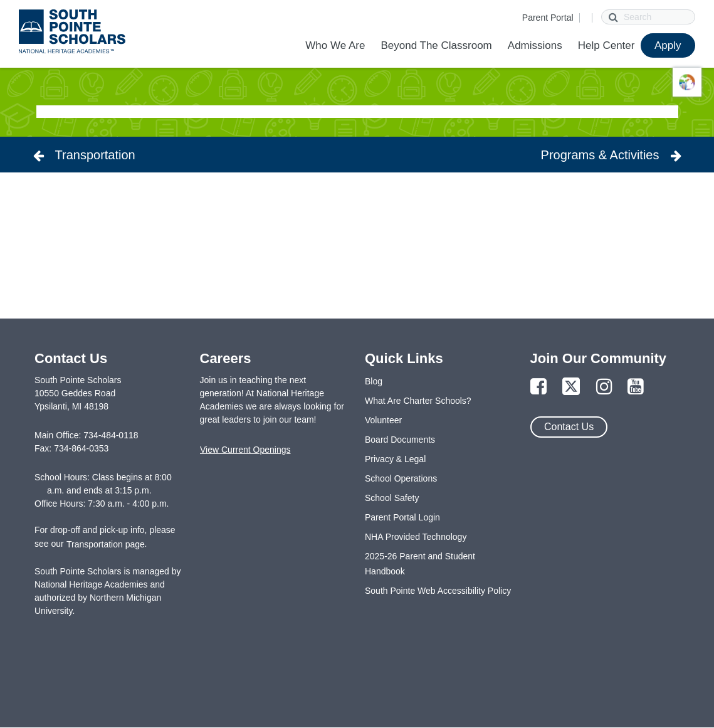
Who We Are (335, 45)
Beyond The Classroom (436, 45)
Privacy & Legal (395, 459)
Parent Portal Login (402, 517)
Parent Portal (548, 18)
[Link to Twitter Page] (571, 387)
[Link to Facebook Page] (538, 387)
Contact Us (569, 427)
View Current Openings (245, 450)
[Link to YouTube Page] (636, 387)
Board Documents (400, 440)
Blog (374, 381)
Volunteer (383, 420)
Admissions (535, 45)
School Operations (401, 478)
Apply (668, 45)
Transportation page (106, 544)
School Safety (392, 498)
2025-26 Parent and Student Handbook (420, 564)
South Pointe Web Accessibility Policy (438, 591)
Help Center (606, 45)
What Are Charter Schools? (418, 401)
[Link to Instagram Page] (604, 387)
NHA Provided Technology (416, 537)
